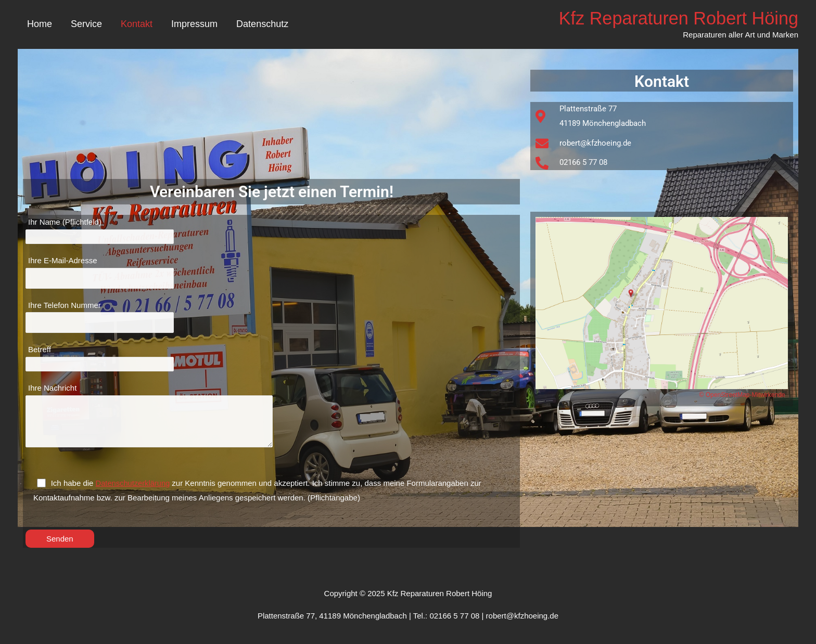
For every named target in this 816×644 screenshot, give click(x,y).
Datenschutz (262, 24)
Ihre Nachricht (273, 421)
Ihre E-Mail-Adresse (273, 274)
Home (40, 24)
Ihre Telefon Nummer (273, 319)
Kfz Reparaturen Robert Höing (676, 18)
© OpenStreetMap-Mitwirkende (742, 395)
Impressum (194, 24)
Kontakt (137, 24)
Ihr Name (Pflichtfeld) (273, 232)
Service (86, 24)
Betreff (273, 362)
